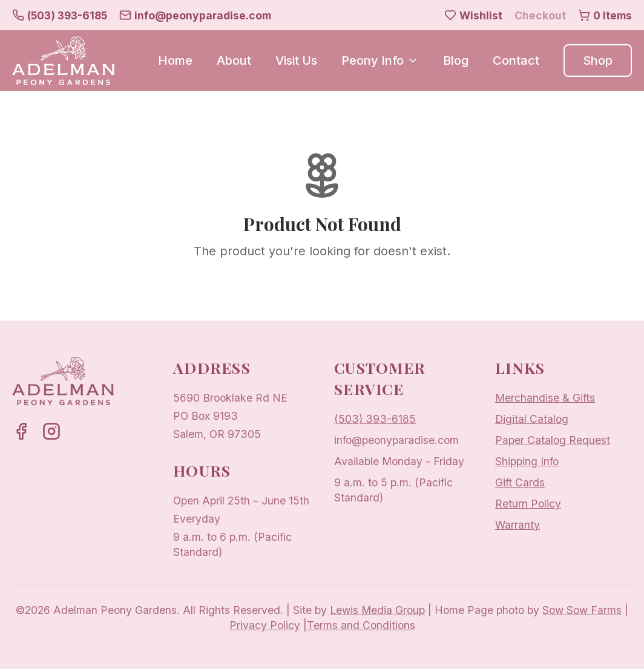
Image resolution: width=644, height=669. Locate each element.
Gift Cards (520, 482)
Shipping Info (527, 461)
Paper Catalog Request (553, 440)
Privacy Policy (265, 625)
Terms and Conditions (361, 625)
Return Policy (528, 504)
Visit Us (296, 60)
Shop (598, 60)
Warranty (517, 525)
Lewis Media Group (377, 610)
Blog (456, 60)
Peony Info (380, 60)
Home (175, 60)
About (234, 60)
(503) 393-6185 (375, 419)
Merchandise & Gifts (545, 398)
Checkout (540, 15)
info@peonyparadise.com (396, 440)
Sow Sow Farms (582, 610)
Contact (516, 60)
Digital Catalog (532, 419)
